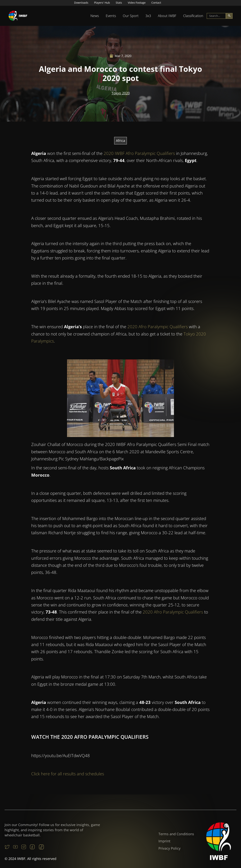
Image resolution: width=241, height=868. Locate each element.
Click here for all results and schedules (68, 774)
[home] (18, 16)
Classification (193, 16)
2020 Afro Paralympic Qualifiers (158, 327)
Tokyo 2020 (121, 93)
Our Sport (131, 16)
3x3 (148, 16)
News (95, 16)
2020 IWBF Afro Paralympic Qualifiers (139, 154)
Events (111, 16)
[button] (95, 16)
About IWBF (167, 16)
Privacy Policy (169, 848)
